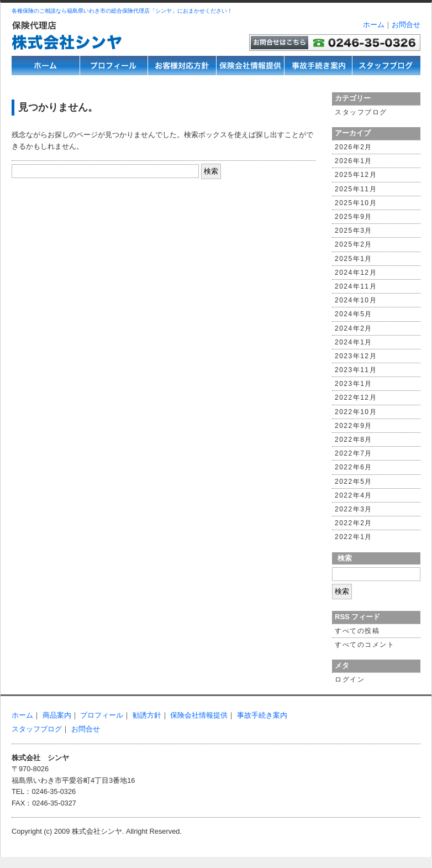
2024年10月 (356, 300)
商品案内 (57, 715)
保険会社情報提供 (199, 715)
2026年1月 (354, 161)
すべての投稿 (357, 631)
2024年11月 (356, 286)
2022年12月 (356, 398)
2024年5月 (354, 314)
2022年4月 (354, 495)
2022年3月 (354, 509)
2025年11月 (356, 189)
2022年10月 (356, 412)
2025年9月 (354, 217)
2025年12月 (356, 175)
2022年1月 (354, 537)
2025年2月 (354, 244)
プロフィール (102, 715)
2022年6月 (354, 467)
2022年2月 (354, 523)
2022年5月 (354, 482)
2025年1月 (354, 259)
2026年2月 (354, 147)
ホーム (374, 25)
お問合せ (406, 25)
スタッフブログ (361, 112)
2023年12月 (356, 356)
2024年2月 (354, 328)
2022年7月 (354, 453)
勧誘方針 (147, 715)
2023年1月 (354, 384)
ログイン (350, 679)
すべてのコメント (365, 645)
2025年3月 (354, 231)
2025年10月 (356, 203)
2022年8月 (354, 440)
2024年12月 (356, 273)
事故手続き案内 (262, 715)
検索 (345, 558)
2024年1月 (354, 342)
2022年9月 (354, 426)
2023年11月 (356, 370)
